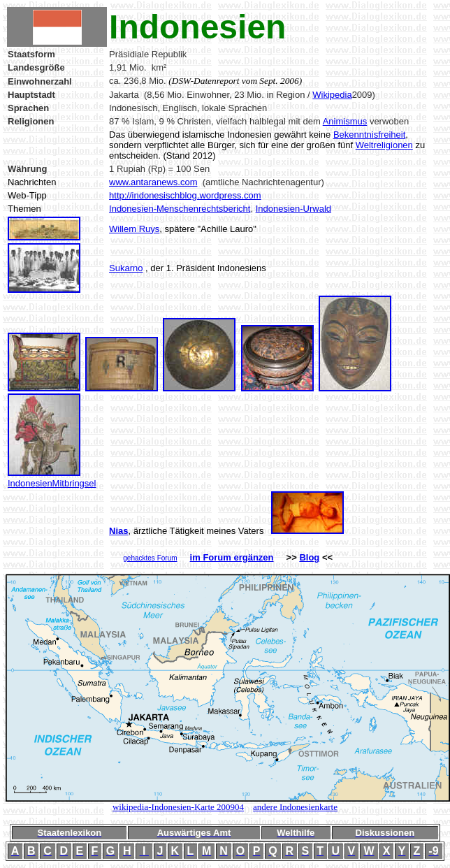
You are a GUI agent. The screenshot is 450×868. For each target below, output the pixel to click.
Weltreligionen (384, 145)
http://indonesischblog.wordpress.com (185, 195)
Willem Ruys (134, 229)
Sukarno (126, 268)
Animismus (345, 121)
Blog (309, 557)
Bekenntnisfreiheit (369, 135)
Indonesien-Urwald (293, 209)
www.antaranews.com (153, 182)
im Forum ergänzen (232, 557)
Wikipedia (332, 95)
